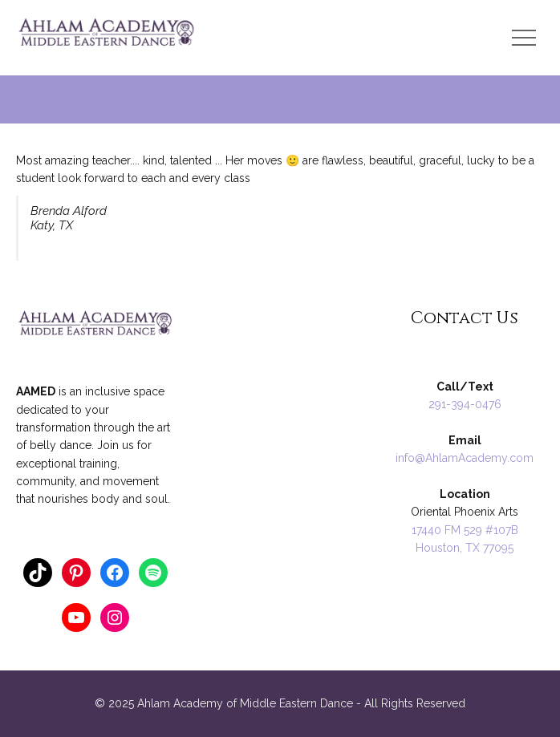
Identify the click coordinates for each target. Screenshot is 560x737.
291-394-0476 (465, 404)
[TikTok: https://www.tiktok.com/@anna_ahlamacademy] (38, 573)
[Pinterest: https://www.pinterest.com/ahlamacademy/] (76, 573)
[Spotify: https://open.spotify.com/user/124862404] (153, 573)
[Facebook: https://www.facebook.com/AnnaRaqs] (115, 573)
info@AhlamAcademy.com (465, 458)
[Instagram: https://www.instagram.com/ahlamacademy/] (115, 618)
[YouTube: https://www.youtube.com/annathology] (76, 618)
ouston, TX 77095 (469, 548)
